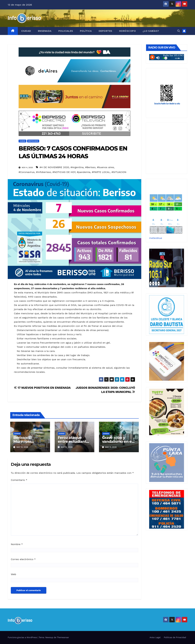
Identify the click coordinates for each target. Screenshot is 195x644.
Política (86, 31)
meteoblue (156, 238)
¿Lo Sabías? (151, 31)
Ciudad (26, 31)
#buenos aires (105, 167)
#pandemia (84, 172)
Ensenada (45, 31)
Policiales (66, 31)
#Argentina (77, 167)
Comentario (19, 480)
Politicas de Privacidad (175, 637)
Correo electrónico (23, 559)
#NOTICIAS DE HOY (64, 172)
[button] (179, 31)
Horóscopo (128, 31)
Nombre (17, 544)
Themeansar (63, 637)
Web (13, 574)
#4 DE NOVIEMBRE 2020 (54, 167)
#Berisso (90, 167)
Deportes (105, 31)
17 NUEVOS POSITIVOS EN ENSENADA (42, 388)
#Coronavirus (27, 172)
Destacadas (33, 141)
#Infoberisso (44, 172)
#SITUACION (119, 172)
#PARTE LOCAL (101, 172)
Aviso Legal (155, 637)
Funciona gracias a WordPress (23, 637)
